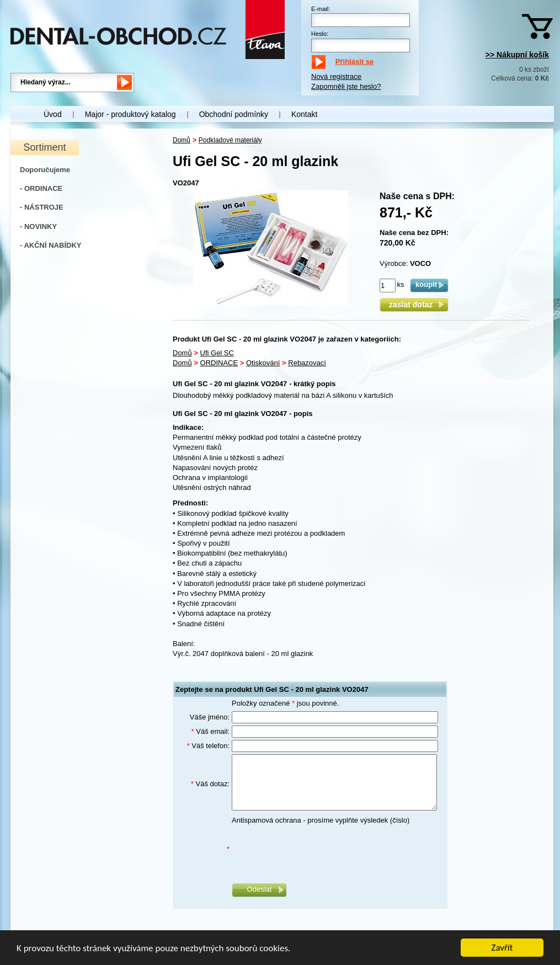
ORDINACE (219, 363)
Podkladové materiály (230, 140)
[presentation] (316, 849)
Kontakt (304, 114)
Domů (182, 140)
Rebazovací (307, 363)
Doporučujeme (45, 170)
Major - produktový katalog (130, 114)
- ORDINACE (41, 188)
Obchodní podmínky (234, 114)
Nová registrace (336, 76)
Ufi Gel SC (217, 353)
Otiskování (263, 363)
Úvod (53, 114)
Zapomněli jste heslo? (346, 86)
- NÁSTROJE (42, 207)
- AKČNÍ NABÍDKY (50, 245)
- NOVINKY (38, 226)
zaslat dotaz (414, 305)
